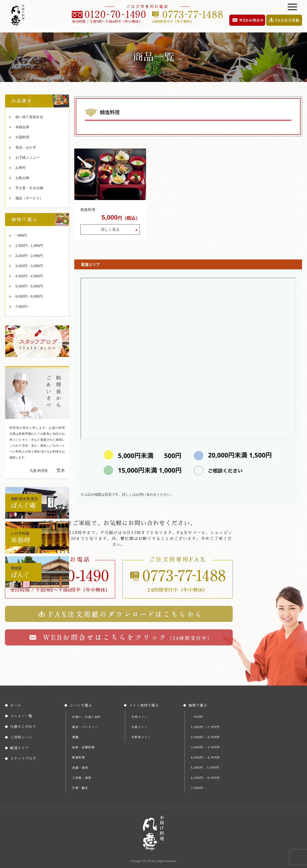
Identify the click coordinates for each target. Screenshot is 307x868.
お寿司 (21, 168)
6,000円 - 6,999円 (29, 296)
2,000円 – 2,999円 (205, 737)
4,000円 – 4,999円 (205, 758)
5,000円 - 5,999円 (29, 286)
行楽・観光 (80, 788)
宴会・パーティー (85, 727)
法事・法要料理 (83, 747)
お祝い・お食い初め (87, 717)
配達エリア (19, 748)
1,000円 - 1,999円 (29, 246)
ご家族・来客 (82, 778)
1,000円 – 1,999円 (205, 727)
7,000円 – (199, 788)
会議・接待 (80, 768)
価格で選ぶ (198, 705)
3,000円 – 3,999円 (205, 747)
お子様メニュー (27, 157)
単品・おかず (26, 147)
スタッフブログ (23, 759)
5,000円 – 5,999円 (205, 768)
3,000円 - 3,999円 (29, 266)
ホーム (16, 705)
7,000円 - (23, 306)
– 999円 (197, 717)
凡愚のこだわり (23, 727)
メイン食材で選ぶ (144, 705)
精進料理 (88, 210)
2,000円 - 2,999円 (29, 256)
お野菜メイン (141, 737)
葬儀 (75, 737)
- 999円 (21, 235)
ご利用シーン (21, 737)
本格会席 (22, 127)
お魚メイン (140, 727)
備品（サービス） (29, 198)
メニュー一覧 (21, 716)
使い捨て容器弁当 (29, 117)
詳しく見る (110, 229)
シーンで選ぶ (81, 705)
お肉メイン (140, 717)
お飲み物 (22, 178)
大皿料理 (22, 137)
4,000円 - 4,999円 (29, 276)
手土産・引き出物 (29, 188)
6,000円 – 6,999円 (205, 778)
